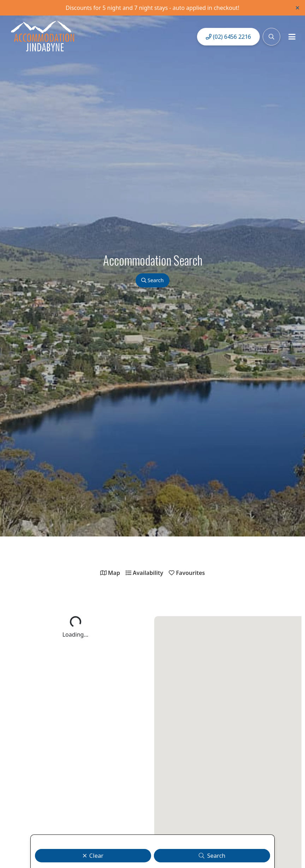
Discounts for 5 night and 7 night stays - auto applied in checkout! (152, 8)
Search (152, 280)
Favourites (187, 573)
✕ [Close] (297, 8)
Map (110, 573)
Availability (144, 573)
